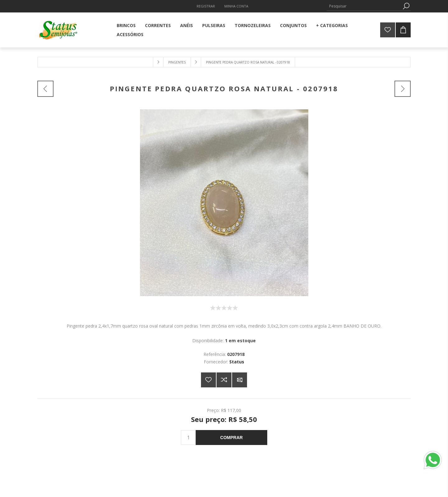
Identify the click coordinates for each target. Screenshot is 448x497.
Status (237, 362)
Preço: (213, 410)
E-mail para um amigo (240, 380)
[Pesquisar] (364, 6)
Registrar (206, 6)
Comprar (231, 438)
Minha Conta (236, 6)
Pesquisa (406, 6)
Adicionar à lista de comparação (224, 380)
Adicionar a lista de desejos (208, 380)
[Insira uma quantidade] (188, 438)
